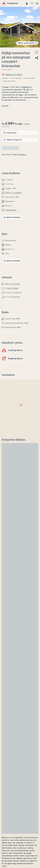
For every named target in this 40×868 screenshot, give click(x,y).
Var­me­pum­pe (11, 210)
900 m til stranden (13, 284)
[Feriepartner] (10, 3)
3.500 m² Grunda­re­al (13, 193)
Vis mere (6, 106)
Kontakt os (23, 155)
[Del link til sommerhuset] (37, 58)
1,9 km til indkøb (12, 288)
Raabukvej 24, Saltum (12, 75)
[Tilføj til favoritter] (37, 53)
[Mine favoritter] (32, 3)
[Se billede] (20, 27)
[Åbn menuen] (37, 3)
